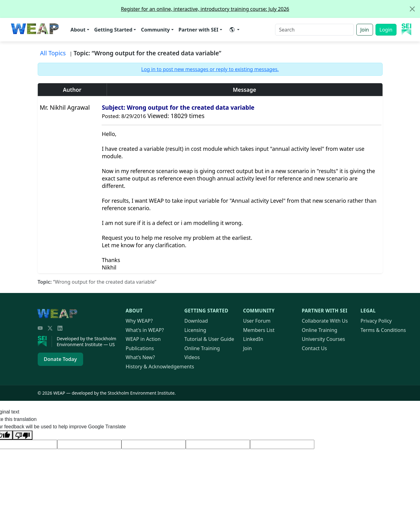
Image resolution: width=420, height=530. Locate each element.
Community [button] (155, 30)
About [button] (78, 30)
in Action (143, 339)
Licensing (195, 330)
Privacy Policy (376, 321)
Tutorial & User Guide (209, 339)
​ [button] (232, 30)
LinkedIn (253, 339)
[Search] (314, 30)
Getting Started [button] (113, 30)
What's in (145, 330)
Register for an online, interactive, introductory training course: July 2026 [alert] (270, 9)
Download (196, 321)
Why (139, 321)
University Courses (324, 339)
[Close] (412, 9)
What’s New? (140, 357)
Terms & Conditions (383, 330)
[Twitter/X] (50, 328)
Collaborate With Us (325, 321)
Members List (259, 330)
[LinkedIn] (60, 328)
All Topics (53, 53)
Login (386, 30)
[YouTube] (40, 328)
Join (365, 30)
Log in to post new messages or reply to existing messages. (210, 69)
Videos (192, 357)
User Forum (257, 321)
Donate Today (60, 359)
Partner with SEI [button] (199, 30)
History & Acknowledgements (160, 367)
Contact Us (314, 348)
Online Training (202, 348)
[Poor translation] (23, 435)
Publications (140, 348)
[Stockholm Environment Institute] (45, 341)
